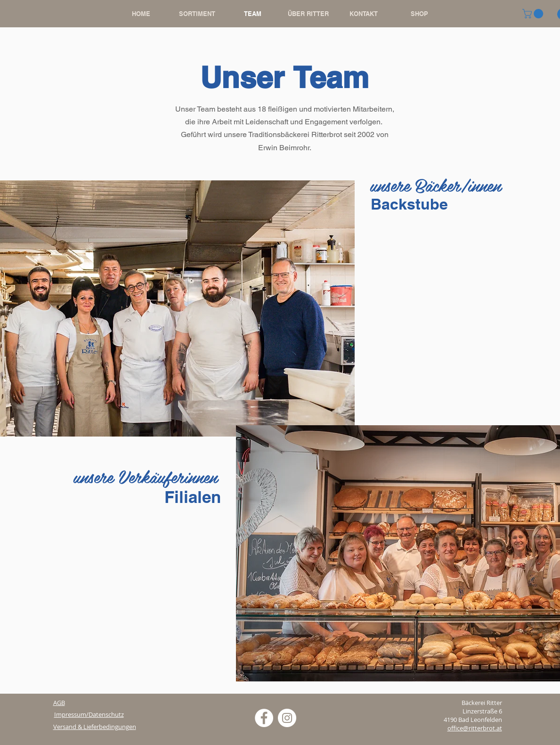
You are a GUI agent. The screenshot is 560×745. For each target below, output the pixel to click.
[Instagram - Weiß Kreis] (287, 718)
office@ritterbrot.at (475, 728)
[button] (534, 14)
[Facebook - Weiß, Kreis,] (264, 718)
